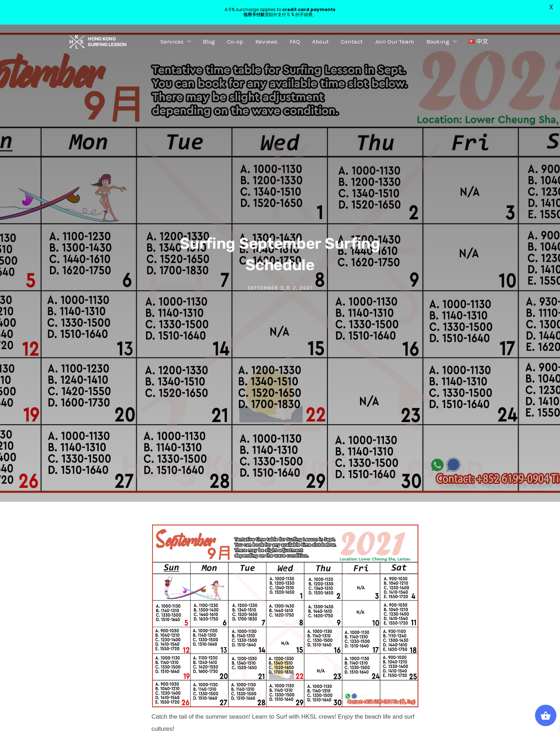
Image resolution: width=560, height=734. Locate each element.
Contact (352, 41)
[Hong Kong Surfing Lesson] (98, 41)
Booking (438, 41)
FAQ (295, 41)
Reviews (266, 41)
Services (172, 41)
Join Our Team (394, 41)
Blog (209, 41)
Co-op (235, 41)
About (320, 41)
